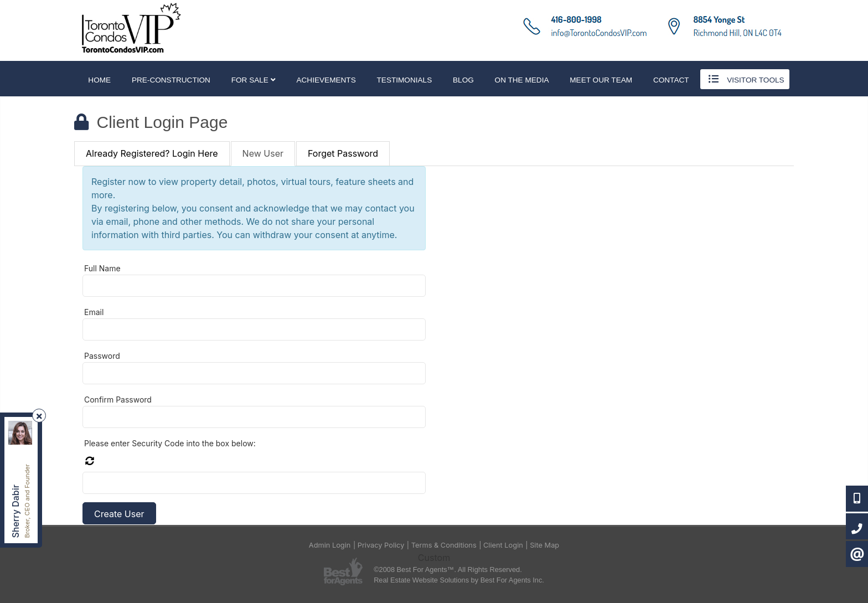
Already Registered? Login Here (152, 153)
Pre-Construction (171, 80)
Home (99, 80)
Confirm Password (118, 400)
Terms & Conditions (444, 545)
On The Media (522, 80)
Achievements (326, 80)
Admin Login (330, 545)
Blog (463, 80)
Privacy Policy (381, 545)
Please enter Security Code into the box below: (170, 443)
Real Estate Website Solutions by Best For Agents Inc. (459, 580)
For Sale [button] (254, 80)
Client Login (503, 545)
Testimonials (405, 80)
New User (263, 153)
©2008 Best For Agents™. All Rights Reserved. (448, 569)
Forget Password (343, 153)
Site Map (544, 545)
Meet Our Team (601, 80)
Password (102, 356)
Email (94, 312)
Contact (671, 80)
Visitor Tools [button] (745, 79)
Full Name (102, 268)
